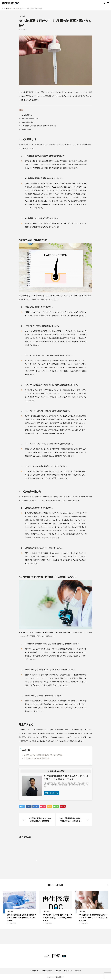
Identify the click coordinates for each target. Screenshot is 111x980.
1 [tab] (36, 861)
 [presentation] (106, 885)
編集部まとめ (27, 129)
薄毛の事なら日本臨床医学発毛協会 (37, 758)
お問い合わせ (68, 971)
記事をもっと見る (51, 793)
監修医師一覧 (34, 971)
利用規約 (58, 971)
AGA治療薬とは (27, 115)
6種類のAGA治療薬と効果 (30, 119)
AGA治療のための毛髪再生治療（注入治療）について (39, 126)
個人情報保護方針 (47, 971)
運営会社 (78, 971)
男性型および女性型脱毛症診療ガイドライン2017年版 (43, 755)
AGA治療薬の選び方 (29, 122)
